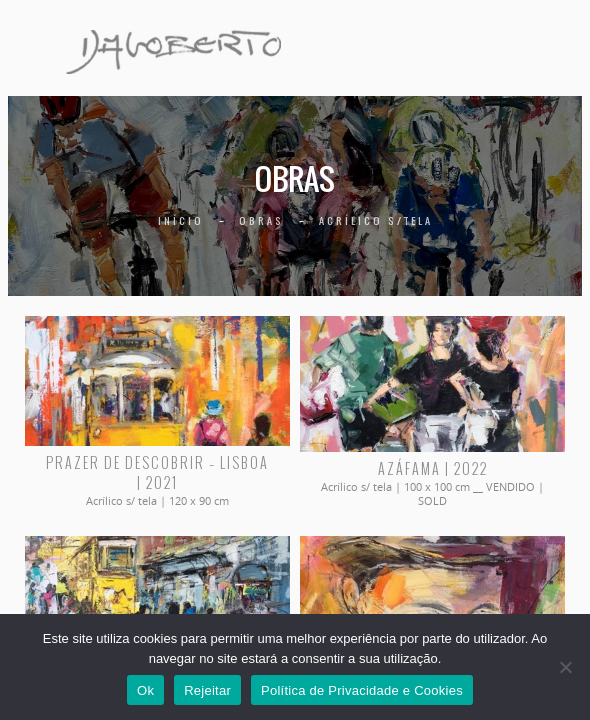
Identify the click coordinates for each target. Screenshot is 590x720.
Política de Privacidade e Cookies (362, 690)
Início (181, 220)
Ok (145, 690)
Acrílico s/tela (376, 220)
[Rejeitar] (565, 667)
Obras (261, 220)
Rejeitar (207, 690)
